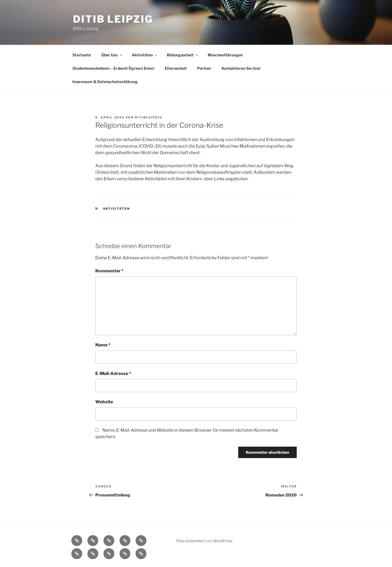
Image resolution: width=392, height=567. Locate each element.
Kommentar (109, 271)
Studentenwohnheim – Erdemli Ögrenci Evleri (113, 68)
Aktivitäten (145, 55)
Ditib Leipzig (113, 19)
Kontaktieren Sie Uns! (241, 68)
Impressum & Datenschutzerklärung (105, 82)
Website (104, 402)
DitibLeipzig (148, 117)
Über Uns (112, 55)
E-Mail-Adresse (113, 374)
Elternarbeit (176, 68)
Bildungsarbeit (183, 55)
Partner (204, 68)
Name (103, 345)
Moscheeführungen (225, 55)
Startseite (82, 55)
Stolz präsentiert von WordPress (204, 541)
